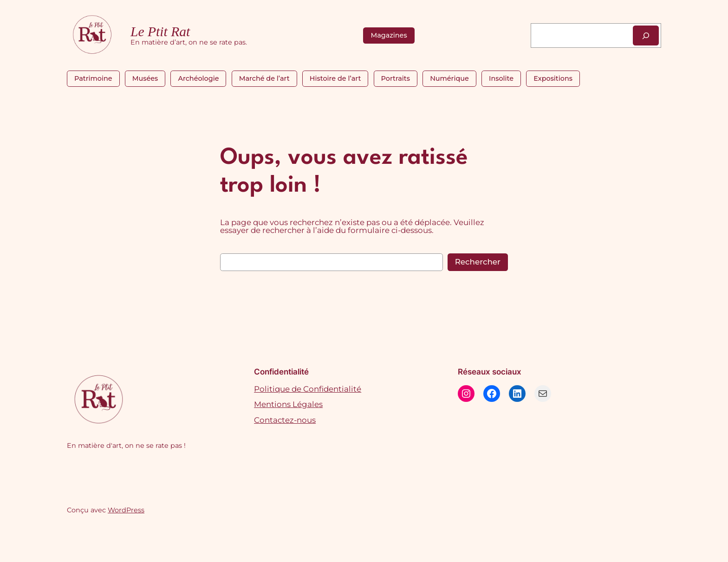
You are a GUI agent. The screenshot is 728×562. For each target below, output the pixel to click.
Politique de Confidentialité (308, 389)
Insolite (501, 78)
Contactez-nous (285, 420)
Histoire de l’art (335, 78)
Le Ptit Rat (160, 32)
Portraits (396, 78)
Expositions (553, 78)
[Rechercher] (646, 36)
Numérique (449, 78)
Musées (145, 78)
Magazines (389, 35)
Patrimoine (93, 78)
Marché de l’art (264, 78)
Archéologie (198, 78)
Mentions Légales (288, 404)
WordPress (126, 510)
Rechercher (478, 262)
